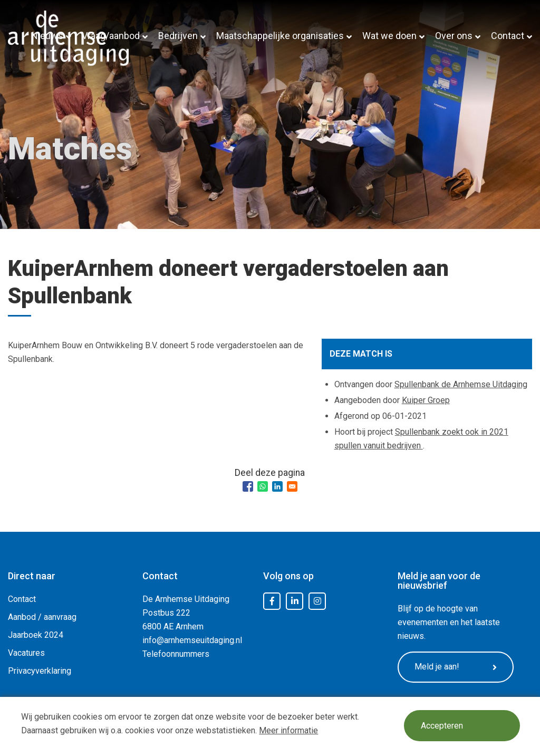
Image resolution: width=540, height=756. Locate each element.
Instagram (317, 601)
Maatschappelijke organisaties (280, 36)
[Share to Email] (292, 486)
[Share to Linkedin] (277, 486)
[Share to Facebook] (248, 486)
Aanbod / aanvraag (42, 617)
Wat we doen (389, 36)
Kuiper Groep (426, 400)
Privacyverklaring (40, 671)
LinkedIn (295, 601)
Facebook (272, 601)
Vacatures (26, 653)
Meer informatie (288, 730)
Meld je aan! (456, 667)
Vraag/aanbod (111, 36)
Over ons (454, 36)
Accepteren (442, 726)
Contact (508, 36)
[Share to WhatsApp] (263, 486)
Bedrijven (178, 36)
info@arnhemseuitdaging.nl (192, 640)
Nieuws (47, 36)
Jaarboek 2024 (36, 635)
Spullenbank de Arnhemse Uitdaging (461, 384)
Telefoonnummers (176, 654)
